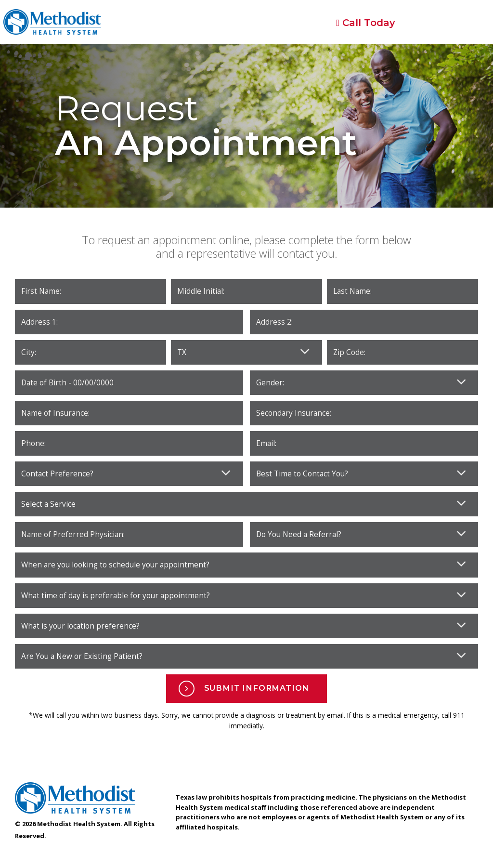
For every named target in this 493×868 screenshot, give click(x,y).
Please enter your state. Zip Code (246, 352)
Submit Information (244, 689)
